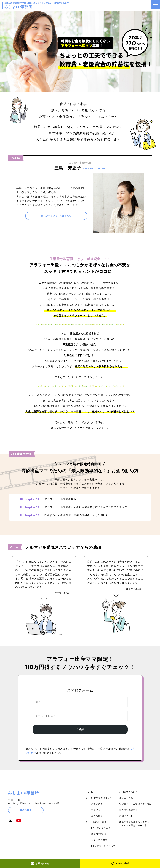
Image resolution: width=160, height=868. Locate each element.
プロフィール (99, 808)
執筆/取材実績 (99, 829)
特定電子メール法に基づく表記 (136, 802)
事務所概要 (26, 810)
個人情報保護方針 (129, 808)
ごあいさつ (98, 802)
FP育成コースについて (104, 840)
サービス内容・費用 (97, 818)
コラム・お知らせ (129, 797)
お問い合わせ (40, 864)
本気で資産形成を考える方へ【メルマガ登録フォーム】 (135, 820)
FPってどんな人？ (102, 824)
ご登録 (80, 729)
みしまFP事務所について (100, 797)
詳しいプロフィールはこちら (56, 216)
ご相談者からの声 (129, 791)
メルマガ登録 (120, 864)
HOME (91, 791)
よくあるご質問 (100, 835)
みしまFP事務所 (23, 793)
